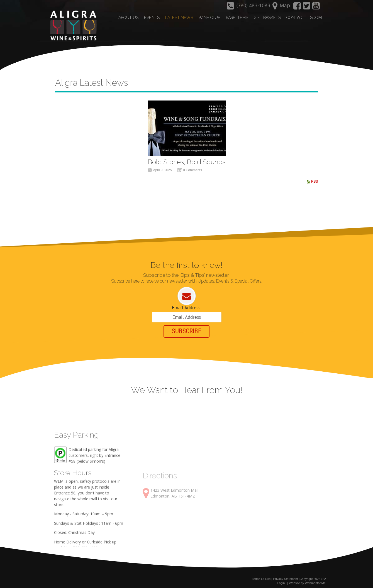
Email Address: (187, 304)
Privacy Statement (285, 576)
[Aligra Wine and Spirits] (72, 25)
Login (281, 580)
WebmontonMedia (317, 580)
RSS (315, 178)
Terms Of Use (261, 576)
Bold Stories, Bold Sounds (187, 158)
